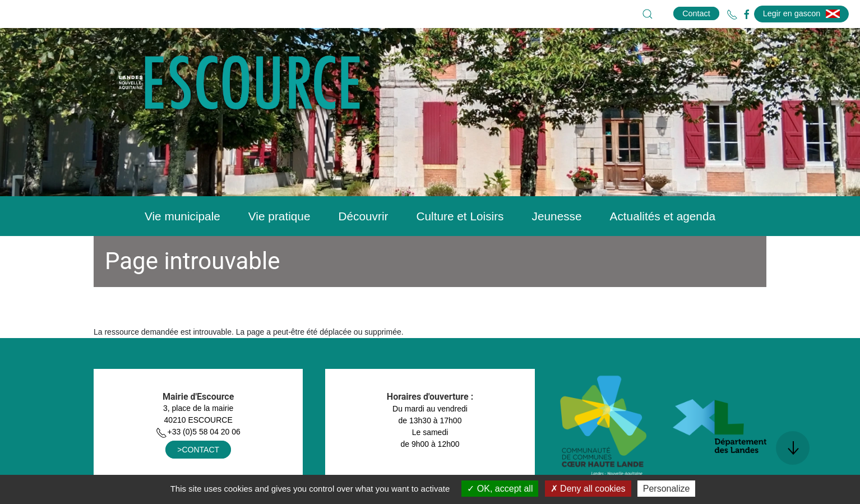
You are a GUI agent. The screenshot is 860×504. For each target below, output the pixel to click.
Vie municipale (182, 216)
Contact (696, 13)
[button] (648, 14)
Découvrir (363, 216)
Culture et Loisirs (460, 216)
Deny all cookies (588, 489)
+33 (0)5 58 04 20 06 (198, 432)
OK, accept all (500, 489)
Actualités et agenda (663, 216)
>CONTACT (198, 450)
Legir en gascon (801, 13)
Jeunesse (557, 216)
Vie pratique (279, 216)
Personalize (667, 489)
